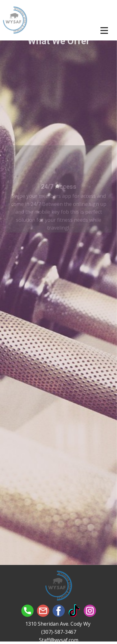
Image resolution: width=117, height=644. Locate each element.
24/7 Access (59, 195)
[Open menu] (104, 31)
